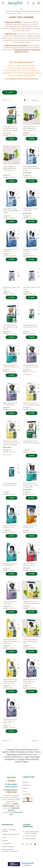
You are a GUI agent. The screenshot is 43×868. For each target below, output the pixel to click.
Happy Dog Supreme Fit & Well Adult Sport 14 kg (30, 564)
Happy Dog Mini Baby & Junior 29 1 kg (11, 288)
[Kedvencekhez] (19, 108)
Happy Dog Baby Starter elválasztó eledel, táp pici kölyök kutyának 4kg (10, 168)
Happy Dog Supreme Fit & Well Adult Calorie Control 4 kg (31, 404)
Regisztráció (27, 785)
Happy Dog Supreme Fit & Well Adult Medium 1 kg (10, 484)
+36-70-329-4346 (30, 836)
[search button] (28, 3)
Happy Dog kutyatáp (14, 13)
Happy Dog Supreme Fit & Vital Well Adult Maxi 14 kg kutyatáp (10, 327)
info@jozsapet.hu (31, 839)
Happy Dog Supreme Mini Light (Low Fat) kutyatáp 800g (30, 641)
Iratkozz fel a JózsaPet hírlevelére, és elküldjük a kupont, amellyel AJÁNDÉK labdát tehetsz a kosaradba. (11, 799)
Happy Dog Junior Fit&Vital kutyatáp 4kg (31, 250)
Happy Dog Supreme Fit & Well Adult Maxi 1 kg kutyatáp (31, 442)
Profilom (25, 788)
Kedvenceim (27, 794)
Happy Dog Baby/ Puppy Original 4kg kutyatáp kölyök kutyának (11, 211)
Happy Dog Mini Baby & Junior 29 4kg (32, 288)
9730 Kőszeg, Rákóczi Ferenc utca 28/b (32, 832)
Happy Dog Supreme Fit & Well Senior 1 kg (10, 603)
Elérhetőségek (7, 844)
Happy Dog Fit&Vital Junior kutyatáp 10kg (31, 210)
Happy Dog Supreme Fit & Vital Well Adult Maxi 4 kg (30, 326)
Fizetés (4, 837)
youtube (35, 844)
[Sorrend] (36, 100)
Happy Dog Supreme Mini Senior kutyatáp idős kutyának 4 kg (10, 721)
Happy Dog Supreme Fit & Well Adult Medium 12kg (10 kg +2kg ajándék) (31, 485)
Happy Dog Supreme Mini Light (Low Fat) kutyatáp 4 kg (31, 603)
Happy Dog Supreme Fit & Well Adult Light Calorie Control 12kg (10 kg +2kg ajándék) (11, 443)
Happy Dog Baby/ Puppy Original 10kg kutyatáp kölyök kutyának (31, 168)
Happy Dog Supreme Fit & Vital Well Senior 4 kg (10, 404)
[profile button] (33, 3)
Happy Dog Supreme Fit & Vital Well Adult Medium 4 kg (11, 366)
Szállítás (5, 841)
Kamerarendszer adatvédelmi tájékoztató (10, 850)
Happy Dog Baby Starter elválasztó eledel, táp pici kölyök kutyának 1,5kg (30, 128)
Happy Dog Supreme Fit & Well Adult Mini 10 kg (10, 527)
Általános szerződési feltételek (9, 830)
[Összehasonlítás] (19, 115)
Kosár (25, 791)
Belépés (25, 782)
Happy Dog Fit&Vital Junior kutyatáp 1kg (11, 250)
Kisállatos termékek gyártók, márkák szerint (23, 11)
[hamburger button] (3, 3)
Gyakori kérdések (8, 847)
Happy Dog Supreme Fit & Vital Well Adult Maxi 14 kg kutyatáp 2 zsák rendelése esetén (10, 129)
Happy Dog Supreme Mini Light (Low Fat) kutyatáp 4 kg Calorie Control (11, 641)
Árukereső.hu (28, 865)
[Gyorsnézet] (19, 112)
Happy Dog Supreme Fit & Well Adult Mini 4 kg (10, 564)
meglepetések (11, 810)
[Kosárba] (11, 139)
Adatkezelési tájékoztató (10, 834)
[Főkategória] (22, 9)
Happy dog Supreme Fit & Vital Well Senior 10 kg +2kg (31, 366)
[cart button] (38, 3)
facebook (23, 844)
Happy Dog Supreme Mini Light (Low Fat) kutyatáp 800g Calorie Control (10, 681)
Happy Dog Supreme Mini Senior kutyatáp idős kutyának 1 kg (30, 681)
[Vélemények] (32, 173)
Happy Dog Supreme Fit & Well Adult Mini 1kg (30, 527)
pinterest (31, 844)
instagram (27, 844)
